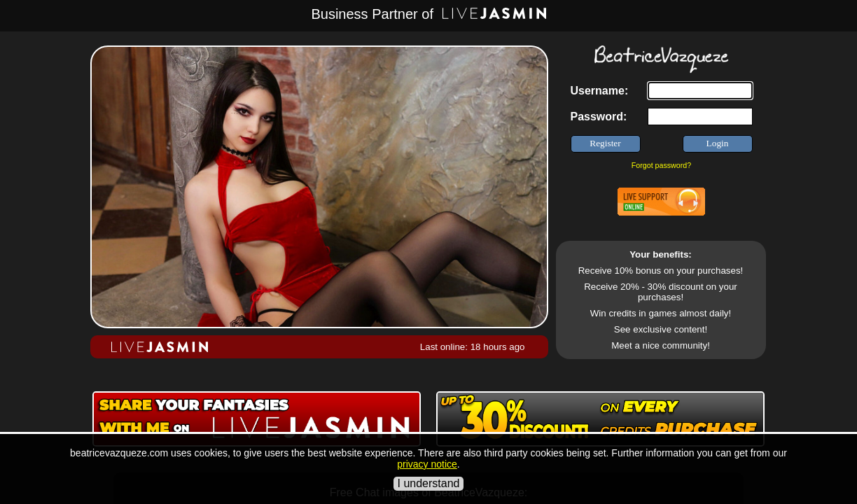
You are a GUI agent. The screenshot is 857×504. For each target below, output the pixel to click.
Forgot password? (661, 165)
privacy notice (427, 464)
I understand (429, 483)
